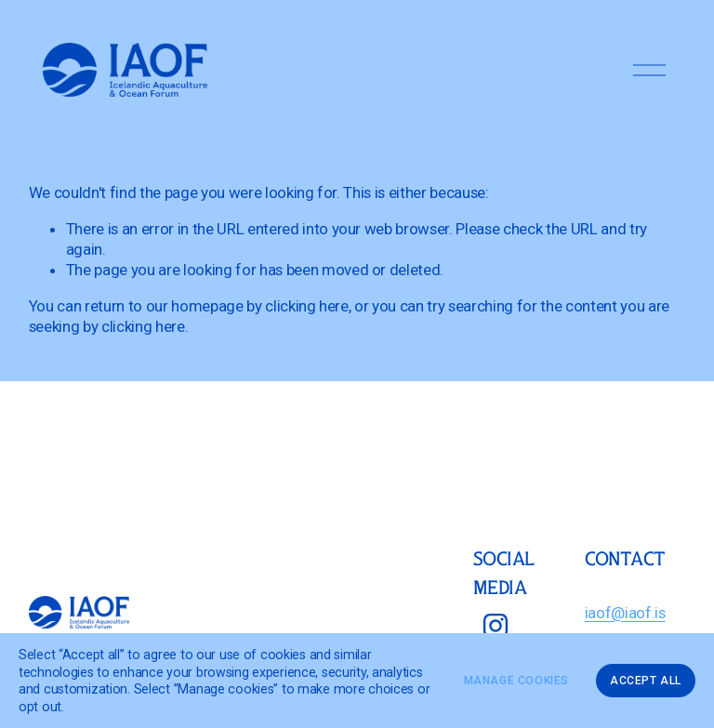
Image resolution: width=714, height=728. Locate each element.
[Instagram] (496, 626)
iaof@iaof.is (625, 613)
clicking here (307, 306)
